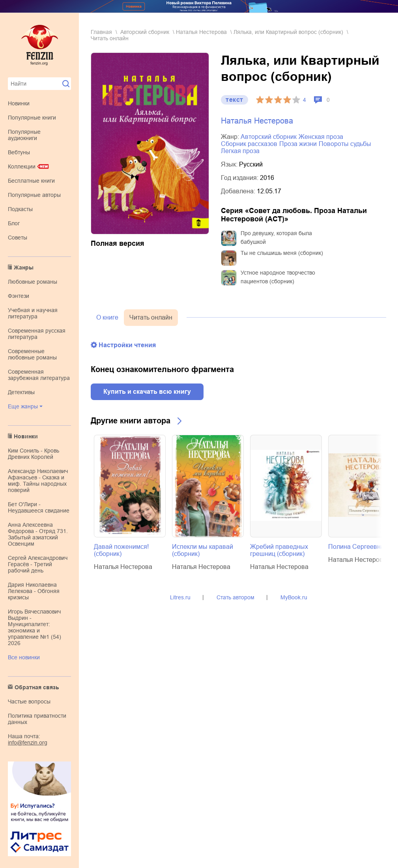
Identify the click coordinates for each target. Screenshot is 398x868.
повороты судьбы (345, 144)
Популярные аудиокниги (24, 135)
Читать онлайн (151, 317)
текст (235, 100)
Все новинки (24, 657)
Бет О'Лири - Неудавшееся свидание (39, 507)
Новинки (19, 103)
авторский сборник (145, 32)
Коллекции (22, 166)
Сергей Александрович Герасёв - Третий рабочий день (38, 564)
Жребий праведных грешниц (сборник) (279, 550)
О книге (107, 317)
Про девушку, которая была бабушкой (276, 238)
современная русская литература (37, 334)
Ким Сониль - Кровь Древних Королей (34, 454)
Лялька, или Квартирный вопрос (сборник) (288, 32)
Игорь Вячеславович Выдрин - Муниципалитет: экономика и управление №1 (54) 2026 (35, 627)
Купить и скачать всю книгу (147, 392)
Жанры (24, 268)
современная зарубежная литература (39, 375)
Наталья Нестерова (201, 32)
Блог (14, 223)
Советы (18, 238)
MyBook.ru (294, 597)
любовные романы (33, 282)
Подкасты (20, 209)
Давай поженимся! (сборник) (121, 550)
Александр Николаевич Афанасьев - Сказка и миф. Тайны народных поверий (38, 481)
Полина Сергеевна (356, 547)
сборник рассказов (249, 144)
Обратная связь (37, 687)
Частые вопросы (29, 702)
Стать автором (235, 597)
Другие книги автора (131, 421)
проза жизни (298, 144)
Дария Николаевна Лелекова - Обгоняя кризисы (34, 591)
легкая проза (240, 151)
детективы (21, 392)
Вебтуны (19, 152)
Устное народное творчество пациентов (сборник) (278, 277)
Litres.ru (180, 597)
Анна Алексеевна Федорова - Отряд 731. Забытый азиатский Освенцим (38, 534)
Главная (101, 32)
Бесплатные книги (31, 181)
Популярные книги (32, 118)
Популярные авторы (34, 195)
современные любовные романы (32, 354)
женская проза (321, 137)
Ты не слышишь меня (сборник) (282, 253)
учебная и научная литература (33, 313)
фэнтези (19, 296)
